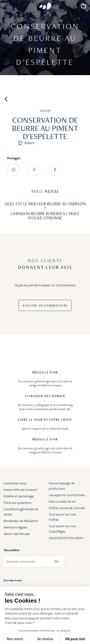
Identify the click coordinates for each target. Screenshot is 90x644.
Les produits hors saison (66, 538)
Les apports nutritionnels (67, 495)
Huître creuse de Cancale (67, 508)
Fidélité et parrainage (19, 496)
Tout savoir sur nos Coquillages (62, 529)
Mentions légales (15, 527)
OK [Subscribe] (57, 562)
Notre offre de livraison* (21, 490)
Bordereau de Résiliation (21, 521)
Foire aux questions (18, 502)
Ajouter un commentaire (45, 305)
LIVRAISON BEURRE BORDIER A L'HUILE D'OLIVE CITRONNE (45, 216)
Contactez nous (15, 483)
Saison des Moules (17, 534)
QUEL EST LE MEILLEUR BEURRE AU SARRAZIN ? (45, 206)
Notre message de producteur (62, 486)
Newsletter (12, 550)
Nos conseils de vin (62, 501)
